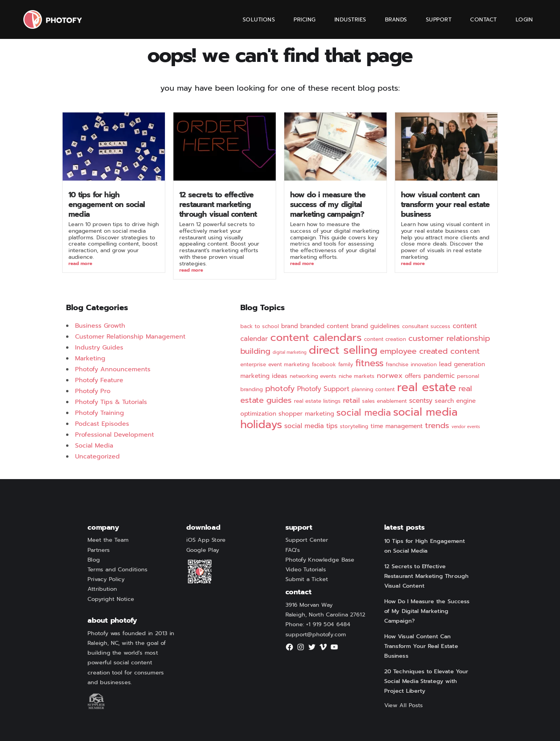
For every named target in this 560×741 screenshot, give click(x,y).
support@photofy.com (316, 634)
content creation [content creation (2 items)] (385, 339)
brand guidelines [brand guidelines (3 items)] (375, 326)
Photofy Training (100, 413)
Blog (94, 560)
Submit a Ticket (307, 579)
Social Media (94, 446)
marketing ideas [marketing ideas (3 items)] (264, 376)
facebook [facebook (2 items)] (324, 364)
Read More (80, 264)
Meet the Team (108, 540)
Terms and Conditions (117, 570)
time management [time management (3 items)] (397, 426)
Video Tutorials (306, 570)
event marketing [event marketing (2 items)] (289, 364)
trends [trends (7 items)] (437, 426)
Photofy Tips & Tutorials (111, 402)
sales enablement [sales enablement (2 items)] (384, 401)
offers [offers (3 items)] (413, 376)
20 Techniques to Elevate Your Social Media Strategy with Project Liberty (426, 681)
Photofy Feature (99, 380)
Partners (99, 550)
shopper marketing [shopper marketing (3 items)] (306, 414)
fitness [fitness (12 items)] (369, 363)
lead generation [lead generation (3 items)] (462, 364)
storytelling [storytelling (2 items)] (354, 426)
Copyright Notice (111, 599)
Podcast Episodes (102, 424)
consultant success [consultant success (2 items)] (426, 326)
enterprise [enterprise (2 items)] (253, 364)
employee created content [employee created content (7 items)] (430, 351)
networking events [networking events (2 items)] (313, 376)
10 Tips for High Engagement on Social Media (107, 205)
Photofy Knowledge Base (320, 560)
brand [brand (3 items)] (290, 326)
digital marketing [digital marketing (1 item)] (290, 352)
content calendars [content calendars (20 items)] (316, 337)
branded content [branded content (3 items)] (325, 326)
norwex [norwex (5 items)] (390, 376)
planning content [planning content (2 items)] (373, 389)
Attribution (102, 589)
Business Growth (100, 326)
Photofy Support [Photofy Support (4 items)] (323, 389)
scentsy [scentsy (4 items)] (421, 400)
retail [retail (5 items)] (351, 400)
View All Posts (404, 706)
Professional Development (115, 435)
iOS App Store (206, 540)
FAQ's (293, 550)
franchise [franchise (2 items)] (397, 364)
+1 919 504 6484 (328, 625)
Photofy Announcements (113, 369)
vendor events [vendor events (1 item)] (466, 427)
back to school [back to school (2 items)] (260, 326)
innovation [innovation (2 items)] (424, 364)
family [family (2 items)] (346, 364)
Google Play (203, 550)
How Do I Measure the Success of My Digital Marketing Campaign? (328, 205)
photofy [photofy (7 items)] (280, 389)
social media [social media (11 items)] (364, 413)
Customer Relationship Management (130, 337)
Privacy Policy (106, 579)
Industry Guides (99, 348)
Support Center (307, 540)
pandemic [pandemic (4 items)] (439, 376)
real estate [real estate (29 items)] (427, 387)
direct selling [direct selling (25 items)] (343, 350)
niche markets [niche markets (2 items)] (357, 376)
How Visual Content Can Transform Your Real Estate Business (445, 205)
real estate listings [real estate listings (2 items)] (317, 401)
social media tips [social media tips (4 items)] (311, 426)
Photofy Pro (93, 391)
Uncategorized (97, 457)
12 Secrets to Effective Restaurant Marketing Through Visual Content (218, 205)
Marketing (90, 358)
